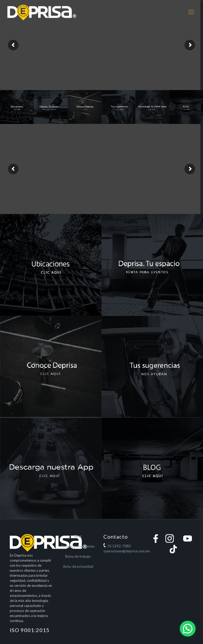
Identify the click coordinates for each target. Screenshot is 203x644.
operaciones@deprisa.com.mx (127, 551)
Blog (78, 536)
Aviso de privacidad (78, 566)
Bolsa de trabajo (78, 556)
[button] (188, 629)
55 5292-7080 (119, 546)
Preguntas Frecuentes (78, 546)
